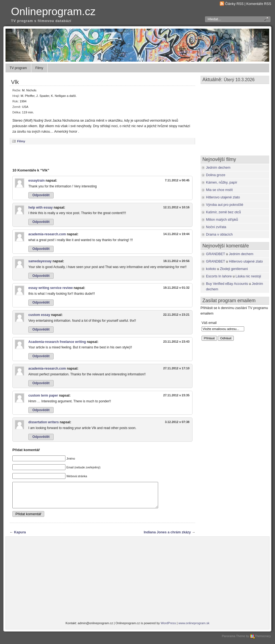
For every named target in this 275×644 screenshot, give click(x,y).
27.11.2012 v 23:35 (176, 395)
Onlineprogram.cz (53, 11)
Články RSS (234, 4)
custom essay (39, 315)
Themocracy (260, 641)
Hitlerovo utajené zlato (223, 197)
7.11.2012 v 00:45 (177, 180)
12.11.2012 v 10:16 (176, 207)
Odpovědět (41, 195)
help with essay (41, 208)
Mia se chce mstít (219, 190)
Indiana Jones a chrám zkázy (167, 537)
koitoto (211, 269)
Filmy (39, 68)
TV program (18, 68)
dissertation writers (44, 422)
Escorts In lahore (219, 276)
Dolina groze (216, 175)
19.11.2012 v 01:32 (176, 288)
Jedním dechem (218, 168)
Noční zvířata (216, 227)
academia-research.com (47, 234)
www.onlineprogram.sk (194, 628)
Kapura (20, 537)
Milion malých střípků (222, 220)
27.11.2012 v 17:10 (176, 368)
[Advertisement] (103, 156)
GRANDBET (215, 254)
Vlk (15, 82)
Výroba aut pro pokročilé (225, 205)
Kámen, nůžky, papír (222, 182)
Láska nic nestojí (248, 276)
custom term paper (43, 395)
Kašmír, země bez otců (223, 212)
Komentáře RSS (259, 4)
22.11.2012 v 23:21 (176, 315)
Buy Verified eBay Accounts (227, 284)
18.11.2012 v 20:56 (176, 261)
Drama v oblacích (219, 234)
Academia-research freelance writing (57, 342)
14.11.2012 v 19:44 (176, 234)
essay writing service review (50, 288)
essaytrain (36, 181)
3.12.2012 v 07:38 (177, 422)
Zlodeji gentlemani (234, 269)
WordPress (168, 628)
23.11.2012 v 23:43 (176, 342)
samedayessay (40, 261)
